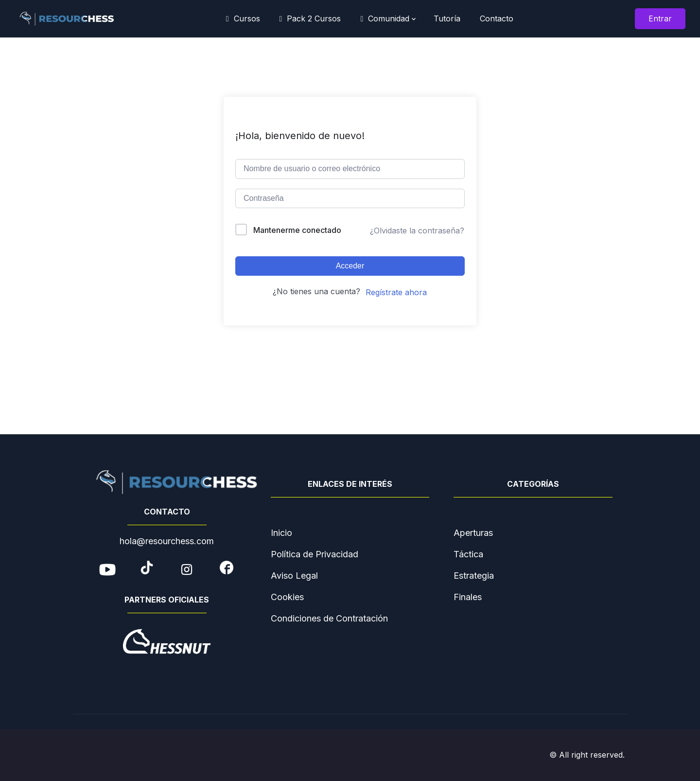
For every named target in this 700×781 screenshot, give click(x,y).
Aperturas (473, 533)
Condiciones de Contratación (329, 618)
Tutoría (445, 18)
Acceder (350, 266)
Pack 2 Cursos (310, 18)
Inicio (281, 533)
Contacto (497, 18)
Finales (468, 597)
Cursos (243, 18)
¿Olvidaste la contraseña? (417, 231)
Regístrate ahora (396, 292)
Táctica (468, 554)
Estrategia (474, 576)
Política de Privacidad (315, 554)
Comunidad (385, 18)
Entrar (660, 18)
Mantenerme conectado (297, 230)
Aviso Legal (294, 576)
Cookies (287, 597)
